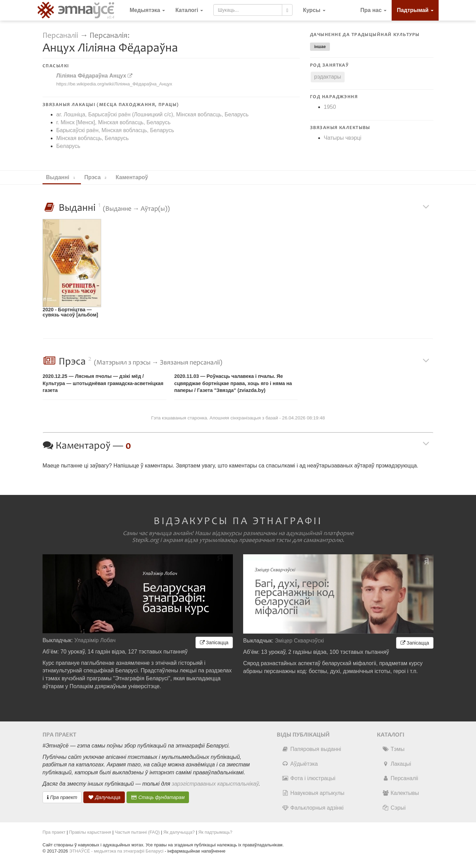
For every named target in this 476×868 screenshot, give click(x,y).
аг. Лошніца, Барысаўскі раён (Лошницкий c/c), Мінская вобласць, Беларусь (152, 114)
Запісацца (214, 643)
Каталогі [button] (189, 10)
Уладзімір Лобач (95, 640)
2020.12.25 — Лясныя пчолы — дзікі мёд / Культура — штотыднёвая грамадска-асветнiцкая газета (103, 383)
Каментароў (135, 177)
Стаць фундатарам (158, 797)
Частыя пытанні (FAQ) (137, 832)
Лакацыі (397, 764)
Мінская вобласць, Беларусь (92, 138)
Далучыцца (104, 797)
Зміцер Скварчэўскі (300, 641)
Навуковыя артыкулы (313, 793)
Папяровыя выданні (312, 749)
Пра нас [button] (374, 10)
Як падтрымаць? (215, 832)
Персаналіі (60, 36)
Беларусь (68, 146)
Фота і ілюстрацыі (309, 778)
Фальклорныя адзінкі (313, 808)
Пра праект (62, 797)
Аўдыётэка (300, 764)
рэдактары (328, 77)
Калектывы (400, 793)
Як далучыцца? (179, 832)
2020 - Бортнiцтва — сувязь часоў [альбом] (70, 312)
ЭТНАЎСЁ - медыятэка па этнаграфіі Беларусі (116, 851)
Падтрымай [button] (415, 10)
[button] (314, 10)
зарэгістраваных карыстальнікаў (215, 784)
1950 (330, 107)
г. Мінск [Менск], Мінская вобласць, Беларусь (113, 122)
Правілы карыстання (90, 832)
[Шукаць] (287, 10)
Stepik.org (145, 540)
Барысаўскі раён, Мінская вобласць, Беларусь (115, 130)
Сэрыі (394, 808)
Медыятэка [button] (147, 10)
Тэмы (393, 749)
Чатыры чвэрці (343, 138)
